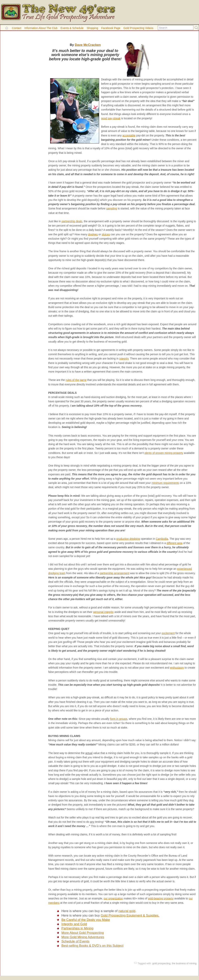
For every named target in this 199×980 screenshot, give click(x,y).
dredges (93, 234)
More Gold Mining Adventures (83, 937)
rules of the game (76, 380)
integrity (124, 359)
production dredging (128, 539)
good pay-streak (111, 118)
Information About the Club (41, 28)
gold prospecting (161, 963)
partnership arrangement (114, 573)
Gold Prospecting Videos (138, 28)
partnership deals (72, 221)
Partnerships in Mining (77, 928)
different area (175, 543)
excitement (168, 633)
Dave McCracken (88, 45)
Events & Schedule (72, 28)
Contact (17, 28)
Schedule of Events (75, 941)
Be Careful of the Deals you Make (86, 920)
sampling (112, 208)
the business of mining (184, 963)
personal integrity (103, 612)
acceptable (129, 135)
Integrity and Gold (74, 924)
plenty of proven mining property (164, 453)
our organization (113, 898)
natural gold (127, 911)
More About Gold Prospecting (83, 933)
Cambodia (162, 539)
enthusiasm (177, 668)
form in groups (119, 719)
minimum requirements (165, 483)
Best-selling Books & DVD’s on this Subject (92, 946)
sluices (106, 234)
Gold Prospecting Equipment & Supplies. (130, 915)
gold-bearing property (161, 898)
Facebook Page (111, 28)
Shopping (92, 28)
